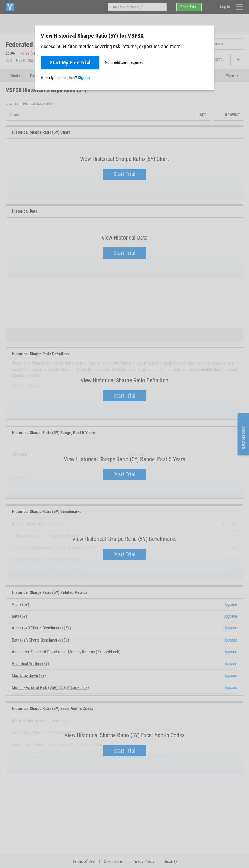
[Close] (207, 35)
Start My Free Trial (70, 63)
